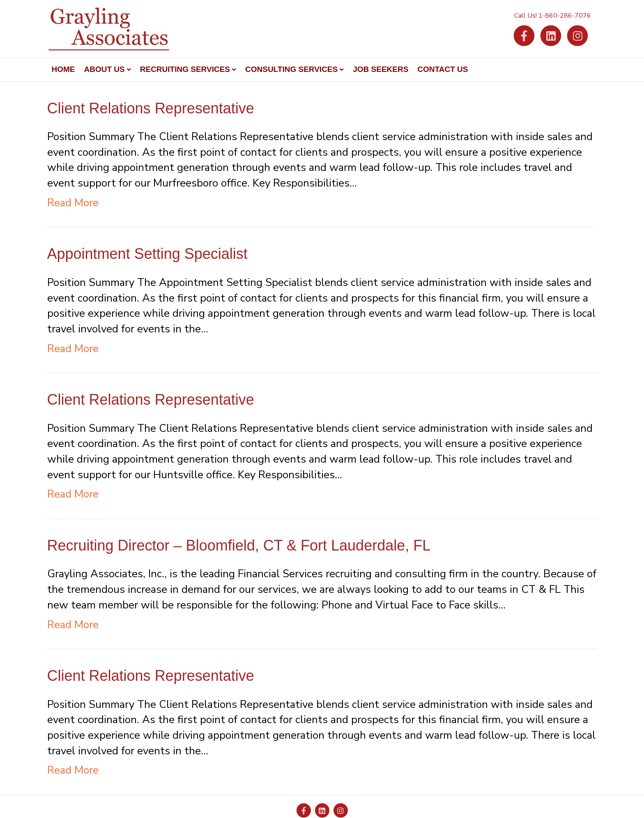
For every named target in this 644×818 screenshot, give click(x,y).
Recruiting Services (185, 69)
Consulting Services (291, 69)
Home (63, 69)
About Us (105, 69)
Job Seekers (381, 69)
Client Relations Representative (151, 108)
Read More (73, 203)
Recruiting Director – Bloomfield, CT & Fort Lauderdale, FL (239, 545)
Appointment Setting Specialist (147, 254)
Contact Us (443, 69)
